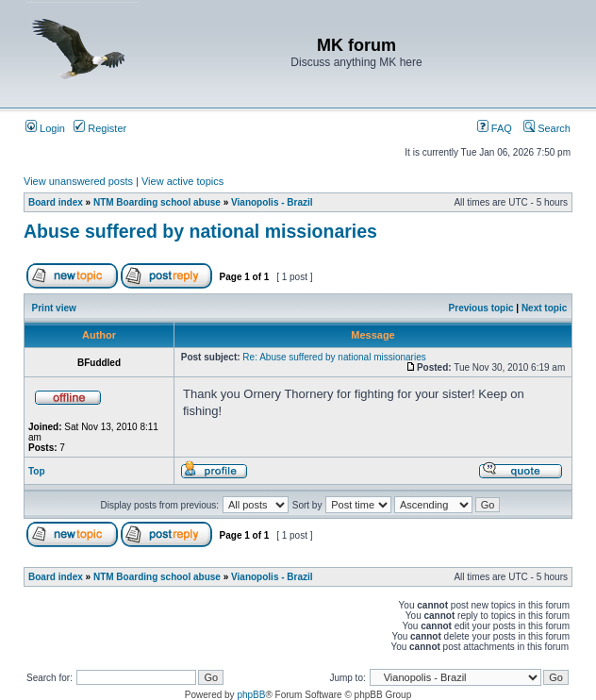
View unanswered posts (78, 181)
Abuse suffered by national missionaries (200, 231)
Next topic (544, 308)
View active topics (182, 181)
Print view (54, 308)
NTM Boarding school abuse (157, 202)
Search (547, 128)
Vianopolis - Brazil (272, 202)
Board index (56, 202)
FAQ (495, 128)
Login (45, 128)
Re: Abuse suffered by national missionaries (334, 357)
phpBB (251, 695)
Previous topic (481, 308)
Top (37, 471)
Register (100, 128)
